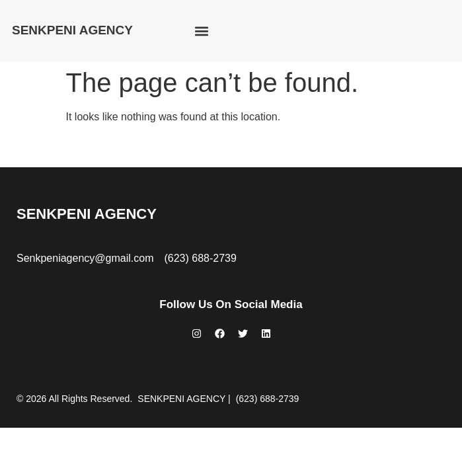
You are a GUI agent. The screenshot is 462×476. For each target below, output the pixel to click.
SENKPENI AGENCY (72, 30)
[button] (201, 31)
